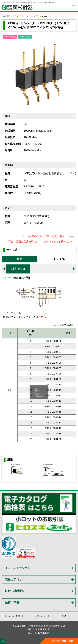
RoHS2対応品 (25, 37)
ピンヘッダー (24, 16)
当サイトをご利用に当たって (17, 616)
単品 (19, 259)
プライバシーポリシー (45, 616)
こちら (71, 236)
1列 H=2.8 (18, 269)
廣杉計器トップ (9, 16)
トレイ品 (59, 259)
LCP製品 (35, 16)
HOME (64, 616)
